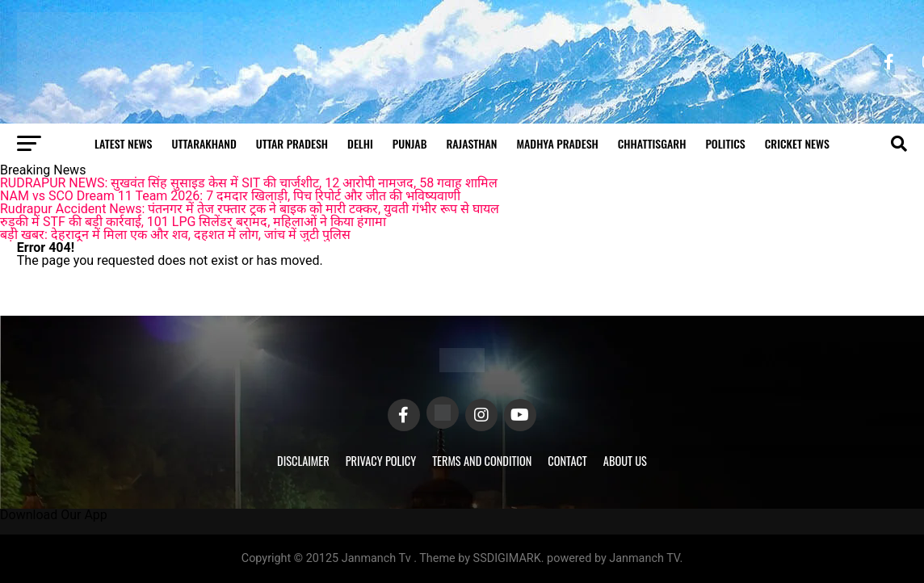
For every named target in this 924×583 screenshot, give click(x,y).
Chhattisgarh (652, 143)
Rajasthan (471, 143)
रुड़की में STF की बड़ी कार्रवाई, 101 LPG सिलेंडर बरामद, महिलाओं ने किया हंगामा (193, 222)
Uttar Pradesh (292, 143)
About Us (625, 461)
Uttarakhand (204, 143)
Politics (725, 143)
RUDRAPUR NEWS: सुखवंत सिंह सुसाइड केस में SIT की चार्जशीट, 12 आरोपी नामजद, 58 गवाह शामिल (249, 183)
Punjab (410, 143)
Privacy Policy (381, 461)
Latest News (123, 143)
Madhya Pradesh (557, 143)
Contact (567, 461)
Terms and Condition (482, 461)
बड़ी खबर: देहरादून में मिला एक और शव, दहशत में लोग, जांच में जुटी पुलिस (175, 235)
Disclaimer (303, 461)
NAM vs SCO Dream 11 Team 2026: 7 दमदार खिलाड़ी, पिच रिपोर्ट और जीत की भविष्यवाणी (230, 196)
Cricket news (797, 143)
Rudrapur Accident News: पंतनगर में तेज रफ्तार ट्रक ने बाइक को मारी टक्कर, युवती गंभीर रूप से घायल (250, 209)
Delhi (360, 143)
